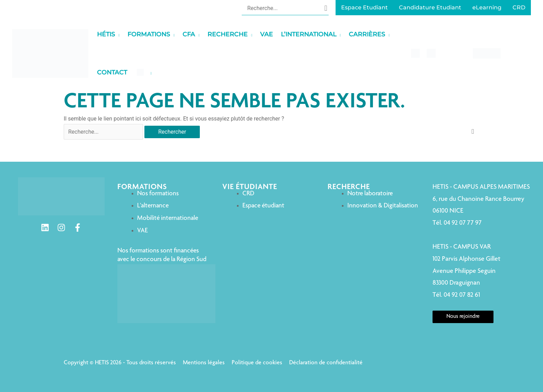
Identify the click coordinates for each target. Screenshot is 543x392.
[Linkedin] (45, 228)
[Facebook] (78, 228)
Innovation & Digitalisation (383, 206)
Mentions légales (204, 363)
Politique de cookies (257, 363)
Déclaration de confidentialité (326, 363)
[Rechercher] (326, 8)
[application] (117, 34)
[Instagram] (61, 228)
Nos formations (158, 194)
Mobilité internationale (168, 218)
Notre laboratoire (370, 194)
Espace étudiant (263, 206)
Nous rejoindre (463, 317)
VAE (143, 231)
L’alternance (153, 206)
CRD (248, 194)
